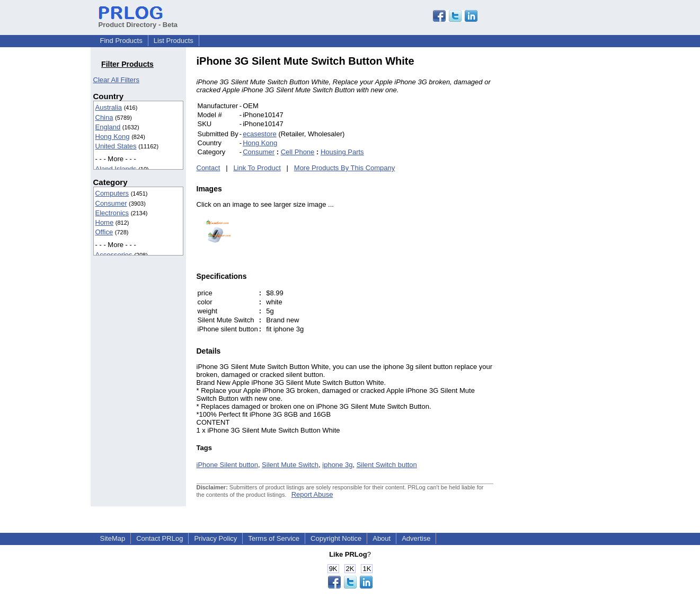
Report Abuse (312, 494)
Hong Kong (113, 137)
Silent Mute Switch (290, 465)
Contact (209, 168)
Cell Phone (298, 152)
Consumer (111, 203)
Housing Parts (342, 152)
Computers (112, 193)
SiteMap (113, 538)
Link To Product (257, 168)
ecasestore (260, 134)
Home (105, 222)
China (104, 117)
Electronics (112, 213)
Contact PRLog (160, 538)
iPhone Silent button (227, 465)
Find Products (121, 41)
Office (104, 232)
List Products (174, 41)
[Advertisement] (565, 214)
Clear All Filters (116, 80)
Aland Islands (116, 169)
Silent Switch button (387, 465)
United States (116, 146)
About (382, 538)
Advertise (416, 538)
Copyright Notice (336, 538)
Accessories (114, 255)
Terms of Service (274, 538)
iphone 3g (337, 465)
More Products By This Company (345, 168)
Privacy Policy (215, 538)
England (108, 127)
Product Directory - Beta (138, 21)
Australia (109, 107)
